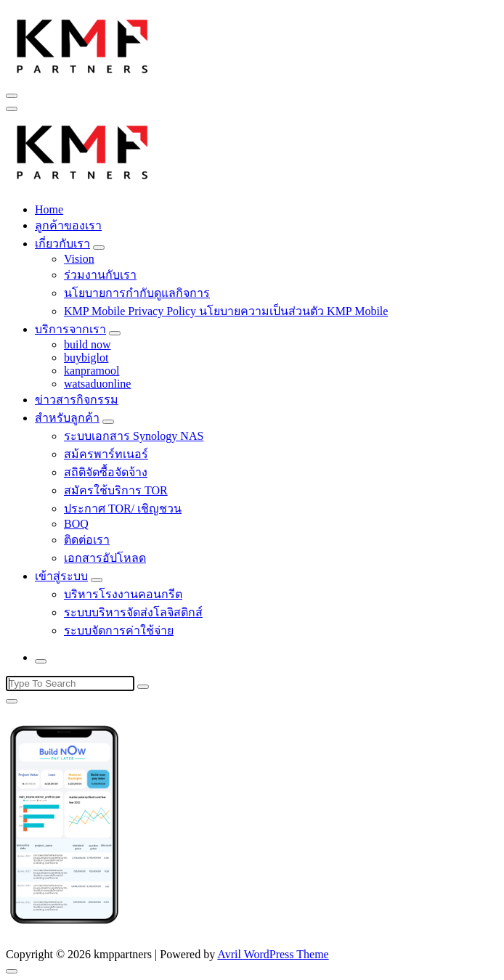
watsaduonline (97, 384)
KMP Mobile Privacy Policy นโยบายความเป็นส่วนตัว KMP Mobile (226, 311)
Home (49, 209)
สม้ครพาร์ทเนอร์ (106, 454)
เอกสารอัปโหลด (105, 558)
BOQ (76, 524)
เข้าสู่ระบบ (61, 576)
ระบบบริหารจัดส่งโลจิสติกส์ (133, 612)
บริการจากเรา (70, 329)
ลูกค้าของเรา (68, 225)
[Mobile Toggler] (99, 248)
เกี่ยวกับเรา (62, 244)
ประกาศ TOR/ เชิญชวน (123, 509)
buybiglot (86, 358)
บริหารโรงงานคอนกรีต (123, 594)
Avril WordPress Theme (273, 954)
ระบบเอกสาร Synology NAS (134, 436)
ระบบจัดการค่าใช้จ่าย (119, 630)
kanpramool (92, 371)
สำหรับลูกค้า (67, 418)
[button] (83, 44)
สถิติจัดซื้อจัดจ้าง (106, 472)
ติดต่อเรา (87, 540)
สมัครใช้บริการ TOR (116, 490)
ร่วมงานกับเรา (100, 275)
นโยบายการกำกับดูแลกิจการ (137, 293)
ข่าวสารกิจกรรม (77, 400)
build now (87, 344)
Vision (79, 259)
